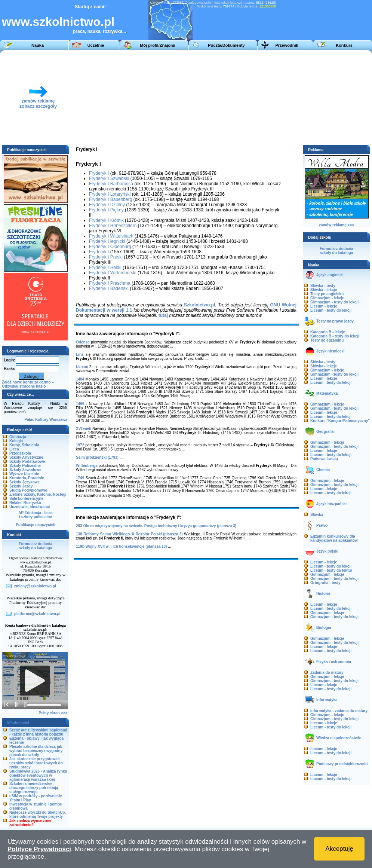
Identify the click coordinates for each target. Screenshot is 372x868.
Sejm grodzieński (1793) (97, 457)
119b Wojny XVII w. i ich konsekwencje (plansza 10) (121, 546)
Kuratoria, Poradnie (27, 478)
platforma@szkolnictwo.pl (37, 614)
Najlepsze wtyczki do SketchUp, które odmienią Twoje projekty (38, 814)
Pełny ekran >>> (53, 713)
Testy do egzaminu (327, 340)
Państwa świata (324, 459)
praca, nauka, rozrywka (98, 31)
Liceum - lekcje (324, 306)
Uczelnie (96, 45)
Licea (14, 449)
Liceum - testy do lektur (331, 570)
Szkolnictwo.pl (199, 305)
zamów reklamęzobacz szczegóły (38, 102)
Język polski (327, 551)
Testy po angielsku (327, 294)
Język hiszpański (331, 504)
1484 (80, 379)
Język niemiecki (331, 351)
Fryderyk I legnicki (107, 241)
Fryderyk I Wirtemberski (113, 273)
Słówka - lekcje (324, 290)
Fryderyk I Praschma (110, 283)
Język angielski (330, 275)
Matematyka (327, 393)
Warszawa (58, 420)
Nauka (38, 45)
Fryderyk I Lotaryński (110, 194)
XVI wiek (84, 429)
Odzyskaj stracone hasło (24, 386)
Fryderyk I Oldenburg (110, 247)
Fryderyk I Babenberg (110, 199)
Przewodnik (287, 45)
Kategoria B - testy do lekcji (335, 336)
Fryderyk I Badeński (109, 288)
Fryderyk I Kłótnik (106, 220)
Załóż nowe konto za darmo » (28, 382)
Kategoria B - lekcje (328, 332)
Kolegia (16, 441)
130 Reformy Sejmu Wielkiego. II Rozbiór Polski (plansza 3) (129, 534)
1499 (80, 404)
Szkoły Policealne (25, 466)
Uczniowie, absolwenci (30, 507)
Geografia (325, 432)
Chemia (323, 470)
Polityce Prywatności (39, 849)
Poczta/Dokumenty (226, 45)
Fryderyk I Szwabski (109, 178)
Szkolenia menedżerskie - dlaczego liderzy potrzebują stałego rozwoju (34, 788)
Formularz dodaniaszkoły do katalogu (35, 546)
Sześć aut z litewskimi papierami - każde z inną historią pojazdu (38, 732)
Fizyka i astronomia (334, 662)
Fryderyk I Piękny (106, 210)
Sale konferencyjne (26, 499)
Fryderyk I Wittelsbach (111, 236)
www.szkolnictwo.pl (58, 22)
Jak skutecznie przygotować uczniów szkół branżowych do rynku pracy (36, 763)
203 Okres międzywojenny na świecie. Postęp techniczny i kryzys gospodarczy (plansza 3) (156, 526)
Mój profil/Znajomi (158, 45)
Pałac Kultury (36, 420)
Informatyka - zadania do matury (339, 711)
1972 (80, 445)
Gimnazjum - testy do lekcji (334, 302)
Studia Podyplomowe (28, 490)
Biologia (324, 628)
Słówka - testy (323, 286)
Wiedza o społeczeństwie (339, 738)
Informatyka (327, 700)
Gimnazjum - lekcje (327, 298)
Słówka (317, 515)
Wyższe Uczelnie (24, 474)
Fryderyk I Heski (105, 268)
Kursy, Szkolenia (24, 445)
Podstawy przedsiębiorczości (342, 764)
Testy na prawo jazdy (335, 321)
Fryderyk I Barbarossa (111, 184)
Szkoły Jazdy (21, 486)
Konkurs (344, 45)
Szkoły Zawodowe (25, 470)
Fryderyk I (99, 173)
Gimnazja (18, 437)
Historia (323, 594)
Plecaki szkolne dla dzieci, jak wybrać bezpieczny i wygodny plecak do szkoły (36, 751)
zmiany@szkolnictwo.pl (35, 586)
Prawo (322, 525)
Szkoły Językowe (24, 482)
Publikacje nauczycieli (36, 525)
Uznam (82, 367)
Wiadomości (18, 723)
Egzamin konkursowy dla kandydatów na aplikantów (334, 538)
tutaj (163, 315)
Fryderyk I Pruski (106, 257)
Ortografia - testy (325, 583)
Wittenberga (87, 466)
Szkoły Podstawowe (27, 461)
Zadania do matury (327, 673)
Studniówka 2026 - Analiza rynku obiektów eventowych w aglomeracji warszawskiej (38, 775)
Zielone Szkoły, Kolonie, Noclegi (38, 494)
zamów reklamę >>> (336, 225)
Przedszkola (20, 453)
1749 (80, 478)
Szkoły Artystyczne (26, 457)
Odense (83, 342)
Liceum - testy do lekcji (331, 310)
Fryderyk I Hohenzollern (113, 226)
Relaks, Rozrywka (25, 503)
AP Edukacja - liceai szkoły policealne (36, 515)
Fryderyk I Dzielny (107, 205)
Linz (80, 354)
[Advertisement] (208, 97)
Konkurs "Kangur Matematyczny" (340, 421)
